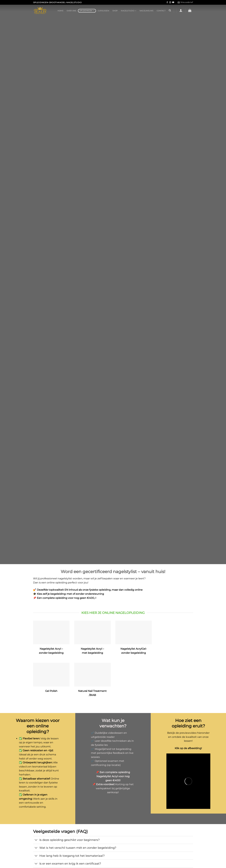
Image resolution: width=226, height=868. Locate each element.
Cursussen (103, 11)
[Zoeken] (170, 10)
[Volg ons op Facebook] (167, 3)
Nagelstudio (129, 11)
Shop (115, 11)
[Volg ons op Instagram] (170, 3)
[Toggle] (36, 840)
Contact (161, 11)
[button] (185, 2)
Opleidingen (87, 11)
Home (60, 11)
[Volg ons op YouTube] (173, 3)
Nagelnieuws (146, 11)
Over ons (72, 11)
